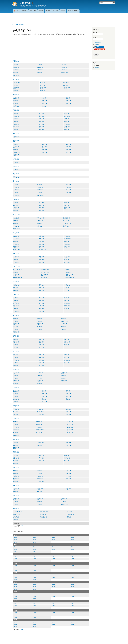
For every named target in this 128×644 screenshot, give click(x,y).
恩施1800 (42, 360)
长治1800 (67, 203)
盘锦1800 (16, 195)
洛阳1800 (16, 244)
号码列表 (41, 11)
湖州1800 (67, 339)
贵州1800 (16, 406)
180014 (15, 549)
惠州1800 (16, 119)
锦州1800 (40, 187)
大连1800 (16, 190)
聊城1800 (42, 311)
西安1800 (67, 461)
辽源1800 (16, 262)
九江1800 (45, 98)
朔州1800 (67, 205)
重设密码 (97, 45)
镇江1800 (16, 155)
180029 (34, 561)
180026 (53, 559)
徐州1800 (45, 152)
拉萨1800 (16, 443)
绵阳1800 (16, 67)
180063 (72, 594)
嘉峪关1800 (41, 482)
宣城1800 (16, 329)
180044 (15, 577)
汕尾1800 (67, 130)
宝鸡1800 (42, 461)
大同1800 (42, 208)
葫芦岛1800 (41, 195)
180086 (53, 615)
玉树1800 (16, 504)
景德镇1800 (17, 106)
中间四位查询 (24, 11)
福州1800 (16, 285)
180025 (34, 559)
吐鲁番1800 (70, 514)
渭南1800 (16, 458)
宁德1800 (67, 285)
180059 (34, 589)
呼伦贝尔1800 (17, 270)
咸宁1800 (67, 357)
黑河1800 (39, 223)
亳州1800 (16, 332)
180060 (15, 594)
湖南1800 (16, 370)
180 (22, 526)
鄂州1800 (16, 366)
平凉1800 (16, 473)
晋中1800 (42, 203)
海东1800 (64, 499)
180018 (15, 552)
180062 (53, 594)
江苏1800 (16, 141)
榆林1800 (67, 455)
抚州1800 (69, 101)
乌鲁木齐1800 (44, 512)
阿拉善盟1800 (70, 278)
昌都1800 (40, 445)
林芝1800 (16, 445)
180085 (34, 615)
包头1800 (68, 270)
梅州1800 (67, 122)
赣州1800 (45, 101)
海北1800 (16, 499)
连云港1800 (17, 152)
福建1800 (16, 282)
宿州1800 (40, 324)
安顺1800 (69, 409)
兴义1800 (69, 415)
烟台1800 (67, 301)
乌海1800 (16, 272)
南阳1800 (42, 242)
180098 (15, 627)
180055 (34, 587)
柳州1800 (69, 391)
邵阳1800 (16, 381)
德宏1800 (70, 430)
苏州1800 (45, 150)
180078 (15, 608)
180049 (34, 580)
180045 (34, 577)
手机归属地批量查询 (73, 11)
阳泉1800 (67, 208)
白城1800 (67, 260)
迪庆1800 (70, 433)
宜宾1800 (40, 64)
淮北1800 (40, 327)
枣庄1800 (42, 309)
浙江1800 (16, 336)
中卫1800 (40, 492)
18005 (15, 582)
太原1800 (16, 203)
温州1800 (42, 345)
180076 (53, 606)
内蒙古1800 (16, 266)
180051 (34, 584)
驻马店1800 (17, 250)
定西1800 (69, 471)
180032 (53, 566)
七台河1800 (40, 226)
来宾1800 (69, 399)
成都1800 (16, 64)
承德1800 (16, 91)
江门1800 (67, 116)
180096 (53, 624)
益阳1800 (40, 378)
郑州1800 (42, 236)
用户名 (95, 32)
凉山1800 (16, 75)
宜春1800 (16, 101)
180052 (53, 584)
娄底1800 (64, 378)
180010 (15, 547)
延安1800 (42, 455)
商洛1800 (42, 458)
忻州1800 (16, 208)
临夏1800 (16, 471)
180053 (72, 584)
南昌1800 (16, 98)
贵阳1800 (16, 409)
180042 (53, 575)
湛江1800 (42, 116)
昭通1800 (16, 422)
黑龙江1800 (16, 215)
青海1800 (16, 496)
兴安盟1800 (44, 278)
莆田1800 (16, 288)
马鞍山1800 (65, 321)
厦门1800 (42, 285)
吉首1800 (40, 381)
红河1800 (16, 424)
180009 (34, 542)
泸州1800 (16, 70)
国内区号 (56, 11)
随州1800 (67, 363)
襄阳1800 (67, 360)
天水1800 (69, 476)
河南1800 (16, 233)
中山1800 (16, 127)
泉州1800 (42, 288)
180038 (15, 570)
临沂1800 (16, 306)
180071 (34, 603)
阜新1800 (16, 193)
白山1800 (67, 262)
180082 (53, 613)
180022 (53, 556)
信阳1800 (16, 242)
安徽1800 (16, 315)
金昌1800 (16, 482)
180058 (15, 589)
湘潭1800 (64, 373)
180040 (15, 575)
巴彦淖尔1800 (70, 275)
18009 (15, 620)
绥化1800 (16, 223)
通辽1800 (68, 272)
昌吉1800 (43, 514)
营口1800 (69, 187)
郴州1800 (64, 376)
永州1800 (40, 384)
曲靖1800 (39, 424)
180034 (15, 568)
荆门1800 (42, 366)
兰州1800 (40, 471)
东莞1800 (16, 122)
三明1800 (67, 288)
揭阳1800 (16, 116)
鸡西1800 (16, 221)
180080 (15, 613)
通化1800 (42, 260)
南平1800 (16, 290)
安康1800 (67, 458)
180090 (15, 622)
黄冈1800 (16, 360)
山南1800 (69, 443)
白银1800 (69, 479)
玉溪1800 (39, 427)
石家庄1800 (17, 83)
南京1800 (69, 150)
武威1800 (69, 473)
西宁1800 (40, 499)
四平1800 (16, 260)
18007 (15, 601)
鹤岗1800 (66, 226)
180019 (34, 552)
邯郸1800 (43, 88)
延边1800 (67, 257)
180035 (34, 568)
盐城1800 (45, 144)
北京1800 (16, 134)
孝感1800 (42, 363)
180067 (72, 596)
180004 (15, 540)
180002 (53, 538)
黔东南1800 (41, 412)
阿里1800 (16, 448)
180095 (34, 624)
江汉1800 (16, 357)
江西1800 (16, 95)
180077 (72, 606)
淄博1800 (16, 301)
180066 (53, 596)
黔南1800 (16, 412)
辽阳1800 (40, 193)
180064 (15, 596)
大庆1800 (66, 221)
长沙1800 (40, 373)
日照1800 (67, 309)
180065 (34, 596)
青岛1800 (67, 298)
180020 (15, 556)
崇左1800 (45, 399)
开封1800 (67, 242)
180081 (34, 613)
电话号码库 (33, 11)
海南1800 (40, 502)
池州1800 (64, 329)
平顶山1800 (68, 239)
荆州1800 (67, 355)
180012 (53, 547)
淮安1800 (16, 144)
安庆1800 (16, 324)
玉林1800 (69, 394)
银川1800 (16, 489)
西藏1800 (16, 439)
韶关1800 (42, 122)
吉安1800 (69, 98)
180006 (53, 540)
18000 (15, 535)
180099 (34, 627)
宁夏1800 (16, 486)
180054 (15, 587)
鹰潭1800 (16, 103)
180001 (34, 538)
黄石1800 (42, 357)
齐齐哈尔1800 (41, 218)
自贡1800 (64, 64)
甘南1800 (40, 479)
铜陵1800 (64, 327)
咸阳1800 (16, 455)
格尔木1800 (65, 504)
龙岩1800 (67, 290)
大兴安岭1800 (67, 223)
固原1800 (16, 492)
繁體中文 (97, 68)
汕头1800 (16, 124)
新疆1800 (16, 508)
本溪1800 (69, 184)
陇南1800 (16, 479)
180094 (15, 624)
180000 (15, 538)
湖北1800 (16, 351)
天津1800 (16, 166)
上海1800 (16, 159)
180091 (34, 622)
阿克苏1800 (44, 517)
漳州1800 (42, 290)
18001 (15, 545)
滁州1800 (16, 319)
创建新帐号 (98, 43)
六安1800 (40, 329)
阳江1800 (42, 127)
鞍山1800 (69, 190)
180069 (34, 599)
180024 (15, 559)
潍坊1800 (16, 303)
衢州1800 (16, 339)
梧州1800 (45, 394)
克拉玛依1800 (17, 512)
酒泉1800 (40, 476)
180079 (34, 608)
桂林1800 (16, 394)
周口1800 (42, 244)
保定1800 (43, 83)
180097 (72, 624)
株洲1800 (16, 376)
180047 (72, 577)
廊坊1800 (16, 85)
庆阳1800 (40, 473)
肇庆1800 (67, 124)
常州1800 (69, 147)
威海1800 (16, 309)
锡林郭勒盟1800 (18, 278)
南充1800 (40, 67)
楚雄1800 (70, 427)
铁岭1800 (40, 190)
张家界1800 (65, 381)
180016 (53, 549)
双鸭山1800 (17, 229)
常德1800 (16, 378)
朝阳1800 (69, 193)
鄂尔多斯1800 (45, 275)
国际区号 (63, 11)
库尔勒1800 (17, 517)
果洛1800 (64, 502)
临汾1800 (16, 205)
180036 (53, 568)
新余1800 (69, 103)
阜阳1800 (64, 324)
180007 (72, 540)
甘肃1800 (16, 467)
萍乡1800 (45, 106)
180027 (72, 559)
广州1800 (42, 119)
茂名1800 (67, 113)
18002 (15, 554)
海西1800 (40, 504)
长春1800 (16, 257)
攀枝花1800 (65, 73)
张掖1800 (16, 476)
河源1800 (67, 127)
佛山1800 (42, 113)
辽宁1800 (16, 181)
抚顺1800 (40, 184)
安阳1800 (67, 236)
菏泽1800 (16, 298)
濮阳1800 (42, 247)
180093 (72, 622)
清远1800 (16, 130)
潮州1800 (16, 113)
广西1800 (16, 388)
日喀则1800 (41, 443)
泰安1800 (67, 303)
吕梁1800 (42, 211)
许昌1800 (42, 239)
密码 (95, 37)
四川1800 (16, 61)
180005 (34, 540)
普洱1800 (16, 430)
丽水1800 (67, 345)
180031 (34, 566)
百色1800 (16, 396)
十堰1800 (16, 363)
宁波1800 (42, 342)
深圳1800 (67, 119)
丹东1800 (16, 187)
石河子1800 (17, 514)
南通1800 (45, 147)
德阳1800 (40, 73)
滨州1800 (42, 306)
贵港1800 (45, 402)
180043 (72, 575)
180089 (34, 617)
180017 (72, 549)
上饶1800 (45, 103)
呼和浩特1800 (45, 270)
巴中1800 (16, 73)
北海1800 (16, 399)
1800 (22, 630)
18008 (15, 610)
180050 (15, 584)
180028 (15, 561)
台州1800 (16, 345)
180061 (34, 594)
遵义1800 (40, 409)
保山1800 (70, 424)
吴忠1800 (69, 489)
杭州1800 (42, 339)
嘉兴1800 (16, 342)
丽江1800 (16, 435)
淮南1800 (40, 321)
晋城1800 (16, 211)
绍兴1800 (67, 342)
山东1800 (16, 294)
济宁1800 (42, 303)
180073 (72, 603)
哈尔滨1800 (17, 218)
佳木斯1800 (40, 221)
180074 (15, 606)
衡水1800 (43, 91)
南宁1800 (45, 391)
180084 (15, 615)
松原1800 (42, 262)
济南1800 (42, 298)
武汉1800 (16, 355)
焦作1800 (67, 244)
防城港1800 (17, 391)
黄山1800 (16, 327)
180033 (72, 566)
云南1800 (16, 418)
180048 (15, 580)
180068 (15, 599)
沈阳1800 (16, 184)
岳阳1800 (16, 373)
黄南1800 (16, 502)
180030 (15, 566)
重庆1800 (16, 174)
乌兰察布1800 (45, 272)
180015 (34, 549)
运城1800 (42, 205)
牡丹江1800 (67, 218)
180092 (53, 622)
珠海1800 (42, 124)
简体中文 (97, 66)
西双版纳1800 (40, 430)
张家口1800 (66, 88)
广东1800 (16, 110)
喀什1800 (70, 517)
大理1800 (70, 422)
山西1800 (16, 199)
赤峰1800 (16, 275)
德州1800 (42, 301)
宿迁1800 (69, 152)
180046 (53, 577)
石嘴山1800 (41, 489)
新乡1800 (16, 239)
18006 (15, 592)
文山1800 (16, 427)
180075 (34, 606)
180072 (53, 603)
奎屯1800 (70, 512)
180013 (72, 547)
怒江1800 (39, 433)
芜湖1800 (16, 321)
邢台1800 (66, 85)
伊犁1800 (16, 520)
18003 (15, 563)
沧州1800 (43, 85)
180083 (72, 613)
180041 (34, 575)
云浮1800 (42, 130)
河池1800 (69, 396)
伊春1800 (16, 226)
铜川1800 (16, 463)
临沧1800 (16, 433)
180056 (53, 587)
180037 (72, 568)
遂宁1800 (40, 70)
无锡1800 (16, 150)
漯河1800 (67, 247)
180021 (34, 556)
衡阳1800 (40, 376)
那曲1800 (69, 445)
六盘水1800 (41, 415)
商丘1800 (16, 236)
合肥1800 (40, 319)
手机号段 (48, 11)
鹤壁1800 (16, 247)
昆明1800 (39, 422)
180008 (15, 542)
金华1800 (16, 347)
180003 (72, 538)
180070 (15, 603)
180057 (72, 587)
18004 (15, 573)
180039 (34, 570)
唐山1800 (66, 83)
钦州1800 (45, 396)
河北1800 (16, 79)
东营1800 (67, 306)
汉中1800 (16, 461)
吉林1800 (16, 254)
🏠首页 (16, 11)
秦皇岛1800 (17, 88)
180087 (72, 615)
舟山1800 (42, 347)
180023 (72, 556)
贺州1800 (16, 402)
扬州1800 (16, 147)
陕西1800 (16, 452)
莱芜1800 (16, 311)
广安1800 (64, 70)
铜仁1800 (69, 412)
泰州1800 (69, 144)
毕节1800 (16, 415)
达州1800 (64, 67)
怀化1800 (16, 384)
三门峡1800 (42, 250)
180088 (15, 617)
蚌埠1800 (64, 319)
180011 (34, 547)
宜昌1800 (42, 355)
